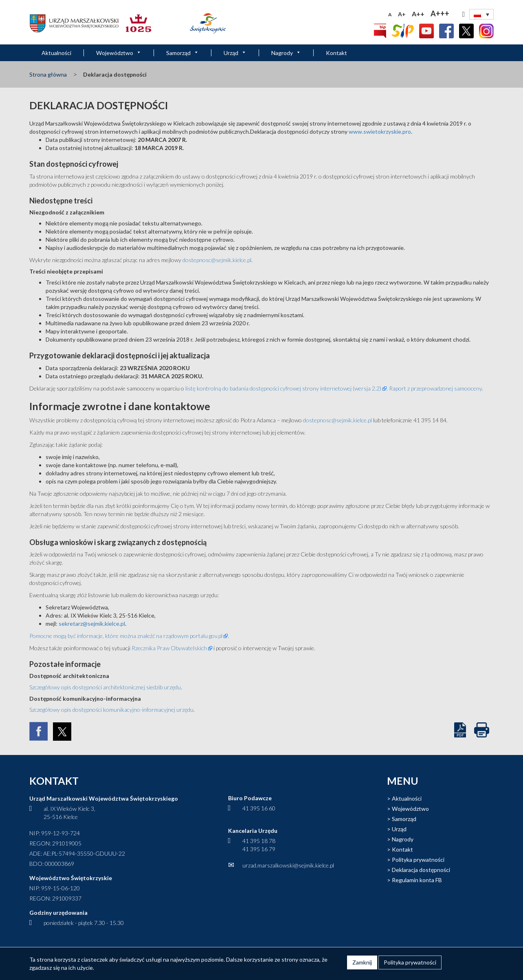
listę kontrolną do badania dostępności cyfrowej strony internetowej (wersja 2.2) (283, 388)
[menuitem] (481, 14)
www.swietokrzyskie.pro (380, 131)
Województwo (119, 53)
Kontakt (336, 53)
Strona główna (48, 74)
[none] (481, 14)
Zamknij (362, 962)
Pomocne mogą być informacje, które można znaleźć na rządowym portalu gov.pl (126, 636)
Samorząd (182, 53)
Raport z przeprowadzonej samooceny (435, 388)
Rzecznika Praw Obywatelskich (169, 648)
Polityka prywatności (418, 860)
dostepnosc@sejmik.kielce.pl (217, 260)
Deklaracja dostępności (421, 870)
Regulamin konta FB (417, 880)
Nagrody (286, 53)
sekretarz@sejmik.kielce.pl (92, 624)
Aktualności (56, 53)
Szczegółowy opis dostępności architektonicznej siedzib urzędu (105, 687)
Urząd (235, 53)
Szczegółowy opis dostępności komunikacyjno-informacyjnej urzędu (111, 710)
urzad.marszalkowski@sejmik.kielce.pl (288, 865)
